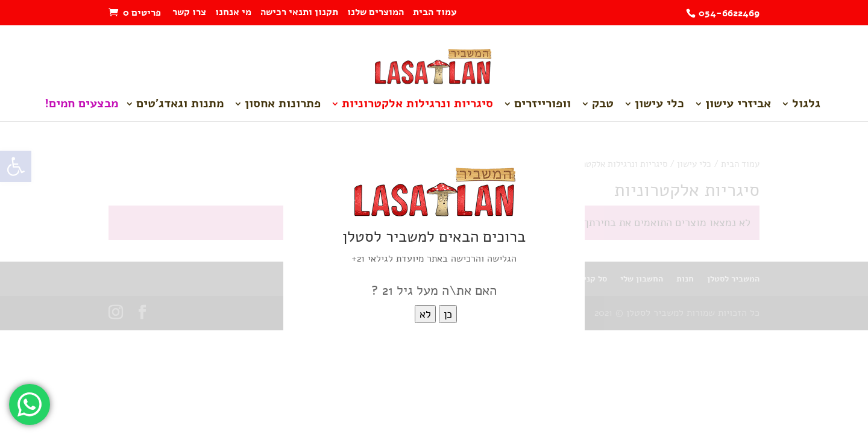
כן (448, 314)
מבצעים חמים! (81, 105)
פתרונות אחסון (283, 105)
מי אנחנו (233, 13)
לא (425, 314)
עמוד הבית (435, 13)
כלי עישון (659, 105)
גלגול (806, 105)
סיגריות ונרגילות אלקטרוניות (417, 105)
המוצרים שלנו (376, 13)
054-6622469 (729, 13)
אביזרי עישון (738, 105)
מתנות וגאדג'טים (180, 105)
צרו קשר (189, 13)
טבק (603, 105)
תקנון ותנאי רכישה (299, 13)
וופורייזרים (542, 105)
